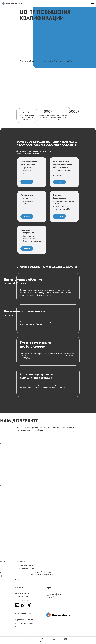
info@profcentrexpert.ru (24, 593)
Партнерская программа (24, 623)
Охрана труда (22, 561)
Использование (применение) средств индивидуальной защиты (41, 573)
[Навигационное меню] (93, 4)
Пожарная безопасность (26, 569)
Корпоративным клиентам (25, 620)
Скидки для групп (21, 627)
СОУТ (17, 580)
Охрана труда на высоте (26, 565)
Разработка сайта (65, 627)
